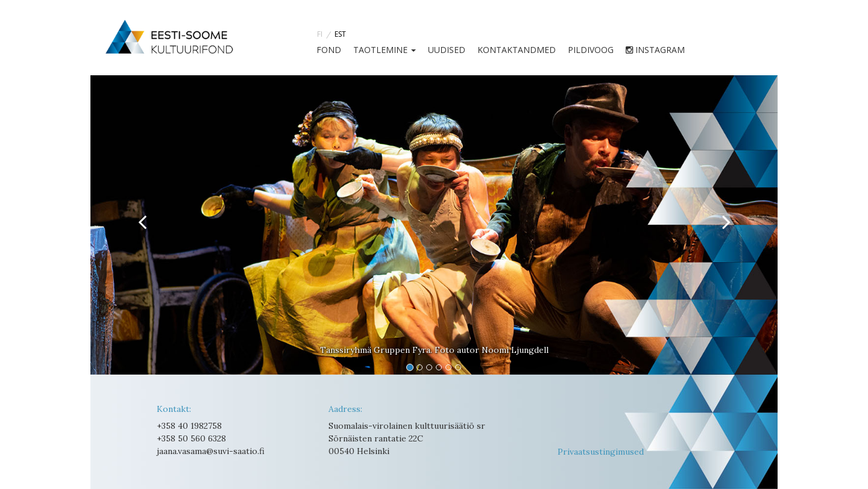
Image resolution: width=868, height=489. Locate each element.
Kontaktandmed (517, 50)
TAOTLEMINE (385, 50)
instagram (655, 50)
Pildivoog (591, 50)
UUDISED (447, 50)
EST (340, 34)
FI (320, 34)
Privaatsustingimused (601, 452)
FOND (329, 50)
